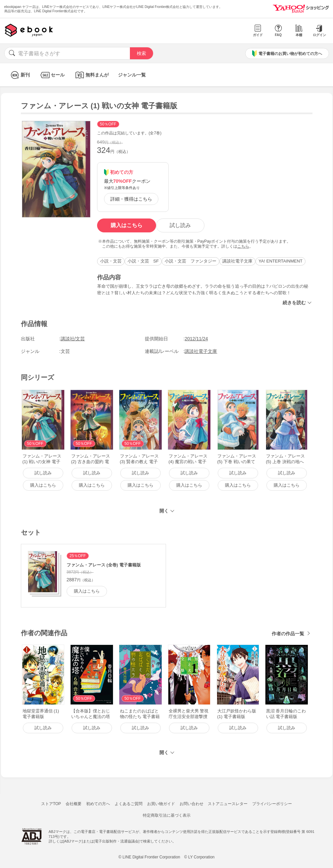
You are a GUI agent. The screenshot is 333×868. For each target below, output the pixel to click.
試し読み (180, 225)
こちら (243, 246)
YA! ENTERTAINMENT (280, 261)
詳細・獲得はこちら (131, 199)
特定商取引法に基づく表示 (167, 815)
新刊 (19, 75)
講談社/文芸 (73, 339)
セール (52, 75)
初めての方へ (98, 804)
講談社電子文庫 (237, 261)
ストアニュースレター (228, 804)
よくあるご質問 (129, 804)
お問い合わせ (192, 804)
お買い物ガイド (161, 804)
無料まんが (91, 75)
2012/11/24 (196, 339)
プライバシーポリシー (272, 804)
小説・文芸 (111, 261)
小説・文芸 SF (143, 261)
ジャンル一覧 (132, 75)
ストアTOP (51, 804)
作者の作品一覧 (288, 634)
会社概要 (74, 804)
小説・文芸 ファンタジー (191, 261)
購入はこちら (127, 225)
